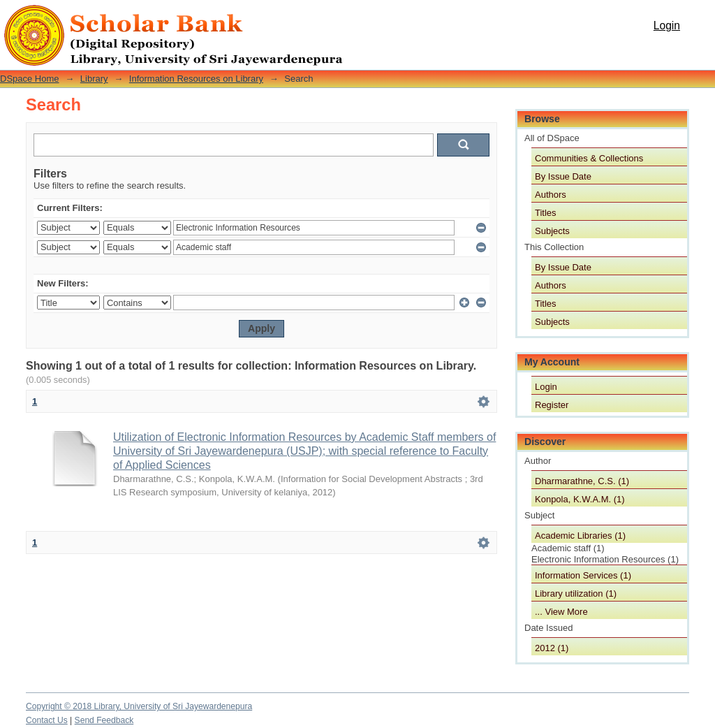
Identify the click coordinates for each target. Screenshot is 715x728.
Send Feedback (104, 720)
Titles (546, 213)
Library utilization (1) (576, 594)
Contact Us (47, 720)
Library (94, 79)
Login (667, 26)
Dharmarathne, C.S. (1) (582, 481)
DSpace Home (30, 79)
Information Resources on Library (196, 79)
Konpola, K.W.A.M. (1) (580, 499)
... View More (561, 612)
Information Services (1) (583, 575)
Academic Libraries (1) (580, 536)
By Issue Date (563, 176)
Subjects (552, 231)
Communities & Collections (589, 158)
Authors (551, 195)
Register (552, 405)
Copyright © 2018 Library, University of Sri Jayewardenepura (139, 706)
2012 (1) (552, 648)
